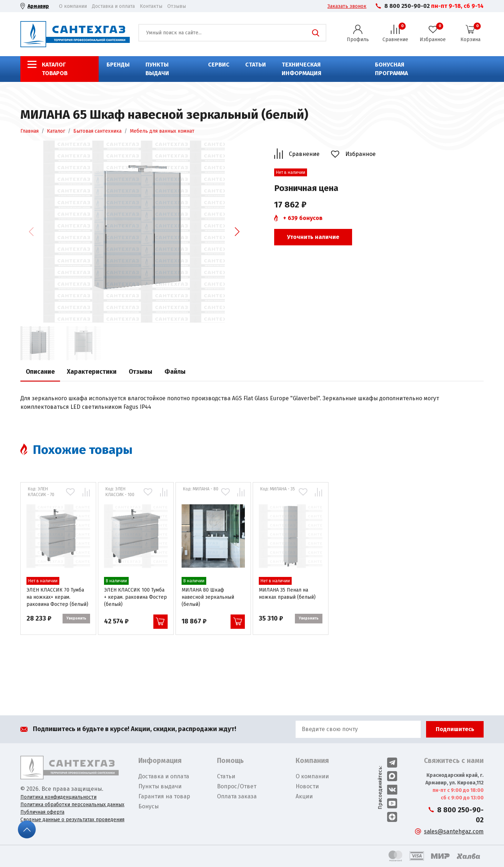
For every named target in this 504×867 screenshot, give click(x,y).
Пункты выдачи (157, 69)
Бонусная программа (391, 69)
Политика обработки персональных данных (72, 805)
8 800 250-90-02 (407, 6)
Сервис (219, 65)
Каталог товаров (55, 69)
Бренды (118, 65)
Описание (40, 372)
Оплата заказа (237, 796)
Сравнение (304, 154)
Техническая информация (302, 69)
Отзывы (177, 6)
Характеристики (92, 372)
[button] (237, 231)
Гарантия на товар (164, 796)
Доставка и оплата (113, 6)
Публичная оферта (42, 812)
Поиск (316, 33)
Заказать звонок (347, 6)
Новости (307, 786)
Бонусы (149, 806)
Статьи (256, 65)
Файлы (175, 372)
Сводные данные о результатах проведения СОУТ (72, 823)
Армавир (38, 6)
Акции (304, 796)
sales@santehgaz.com (454, 831)
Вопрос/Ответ (237, 786)
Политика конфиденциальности (58, 797)
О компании (73, 6)
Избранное (360, 154)
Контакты (151, 6)
